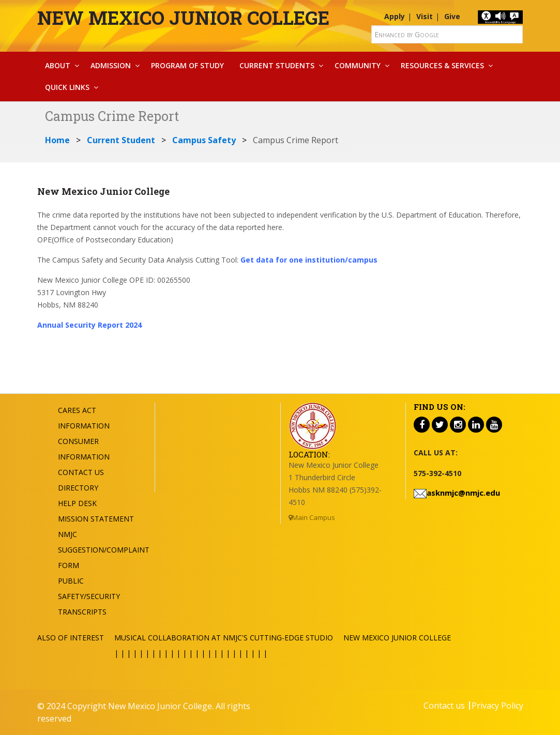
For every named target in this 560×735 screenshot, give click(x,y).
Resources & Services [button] (442, 65)
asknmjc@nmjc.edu (463, 493)
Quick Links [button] (67, 87)
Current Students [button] (277, 65)
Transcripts (82, 612)
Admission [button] (111, 65)
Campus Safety (204, 140)
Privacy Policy (497, 706)
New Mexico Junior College (183, 18)
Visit (425, 16)
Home (57, 140)
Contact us (444, 706)
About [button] (58, 65)
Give (452, 16)
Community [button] (358, 65)
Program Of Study (187, 65)
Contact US (81, 472)
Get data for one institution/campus (309, 260)
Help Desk (77, 503)
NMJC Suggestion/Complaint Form (104, 550)
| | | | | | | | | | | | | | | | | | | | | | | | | (191, 653)
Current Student (121, 140)
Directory (78, 488)
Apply (395, 16)
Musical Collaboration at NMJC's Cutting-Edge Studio (224, 638)
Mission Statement (96, 519)
